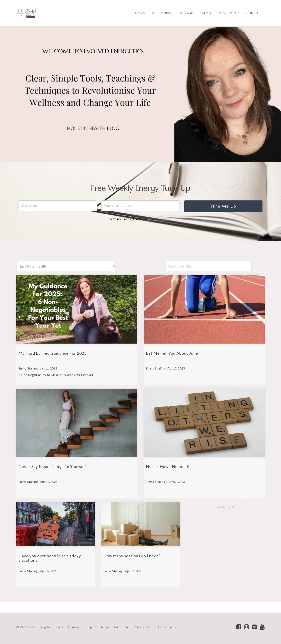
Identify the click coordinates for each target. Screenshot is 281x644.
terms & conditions (160, 219)
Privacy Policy (144, 627)
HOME (140, 13)
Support (91, 627)
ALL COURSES (163, 13)
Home (60, 627)
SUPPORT (188, 13)
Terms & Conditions (115, 627)
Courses (74, 627)
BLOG (207, 13)
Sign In (252, 13)
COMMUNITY (228, 13)
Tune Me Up (223, 206)
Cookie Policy (168, 627)
